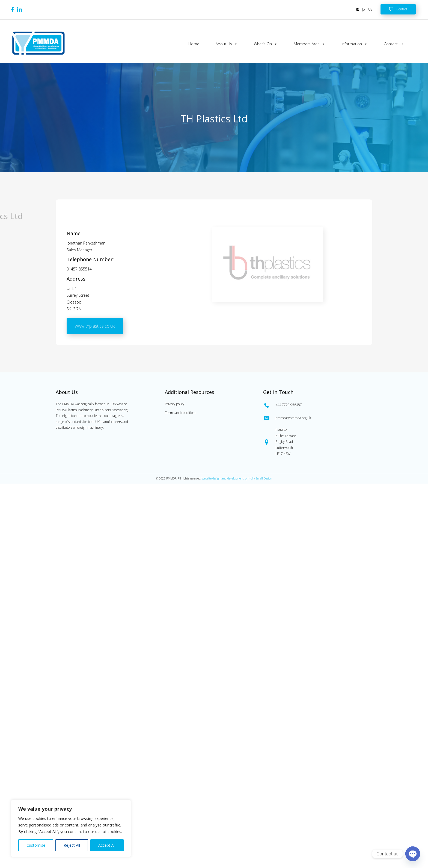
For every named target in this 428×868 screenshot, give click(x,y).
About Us (227, 44)
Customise (36, 845)
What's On (266, 44)
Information (354, 44)
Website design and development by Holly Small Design (237, 478)
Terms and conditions (180, 413)
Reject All (72, 845)
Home (194, 44)
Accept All (107, 845)
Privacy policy (175, 404)
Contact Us (394, 44)
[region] (71, 828)
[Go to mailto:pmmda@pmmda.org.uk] (317, 418)
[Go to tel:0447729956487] (317, 405)
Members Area (309, 44)
